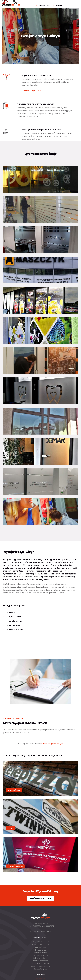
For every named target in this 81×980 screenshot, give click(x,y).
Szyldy (10, 828)
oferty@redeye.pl (44, 5)
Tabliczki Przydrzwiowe (40, 963)
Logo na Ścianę (14, 790)
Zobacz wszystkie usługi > (52, 744)
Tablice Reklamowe (40, 961)
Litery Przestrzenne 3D (40, 942)
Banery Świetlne (41, 953)
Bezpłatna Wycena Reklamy (40, 891)
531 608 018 (59, 5)
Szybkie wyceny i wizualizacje (36, 75)
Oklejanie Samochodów (40, 966)
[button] (4, 976)
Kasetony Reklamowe (40, 945)
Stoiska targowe (15, 866)
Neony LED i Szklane (41, 955)
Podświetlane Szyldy (40, 950)
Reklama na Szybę (40, 958)
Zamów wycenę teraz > (41, 898)
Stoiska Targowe (41, 969)
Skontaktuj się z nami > (31, 91)
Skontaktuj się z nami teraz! (40, 932)
